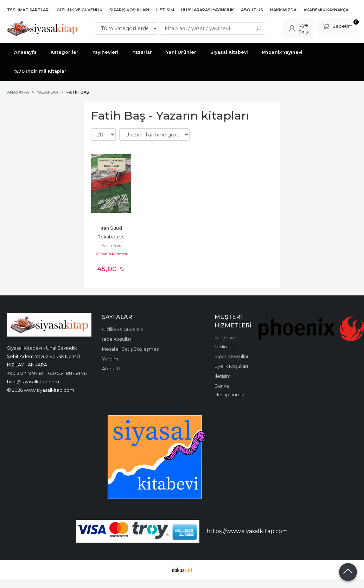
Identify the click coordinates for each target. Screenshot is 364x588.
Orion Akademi (111, 254)
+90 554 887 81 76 (67, 373)
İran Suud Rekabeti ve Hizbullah (112, 237)
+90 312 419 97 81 (25, 373)
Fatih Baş (111, 245)
